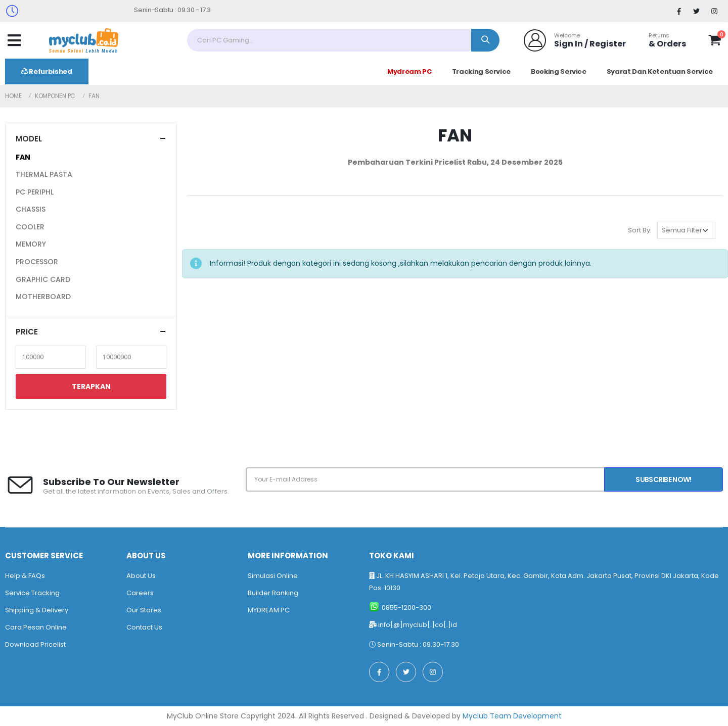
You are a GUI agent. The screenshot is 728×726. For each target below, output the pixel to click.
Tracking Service (481, 71)
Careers (140, 593)
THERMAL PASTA (44, 174)
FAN (23, 157)
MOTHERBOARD (43, 297)
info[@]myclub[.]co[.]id (418, 625)
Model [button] (29, 139)
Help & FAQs (25, 576)
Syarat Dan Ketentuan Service (660, 71)
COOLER (30, 227)
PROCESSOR (37, 262)
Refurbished (47, 71)
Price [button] (27, 332)
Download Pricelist (35, 644)
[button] (715, 42)
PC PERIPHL (35, 192)
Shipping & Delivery (37, 610)
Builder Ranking (273, 593)
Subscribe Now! (663, 479)
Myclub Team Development (512, 716)
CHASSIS (31, 209)
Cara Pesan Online (36, 627)
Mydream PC (409, 71)
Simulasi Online (273, 576)
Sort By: (640, 230)
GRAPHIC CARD (43, 279)
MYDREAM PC (269, 610)
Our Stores (144, 610)
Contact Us (144, 627)
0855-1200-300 (406, 608)
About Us (141, 576)
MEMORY (31, 244)
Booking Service (559, 71)
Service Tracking (32, 593)
